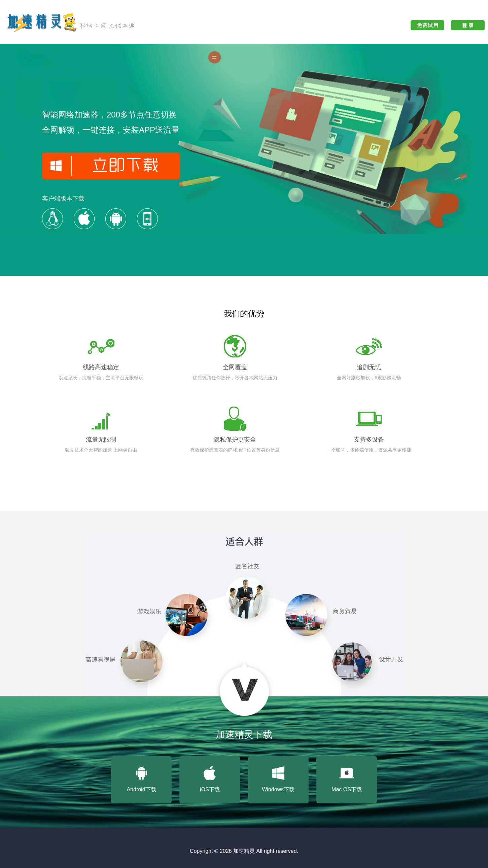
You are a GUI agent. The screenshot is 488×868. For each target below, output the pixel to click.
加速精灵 (244, 851)
